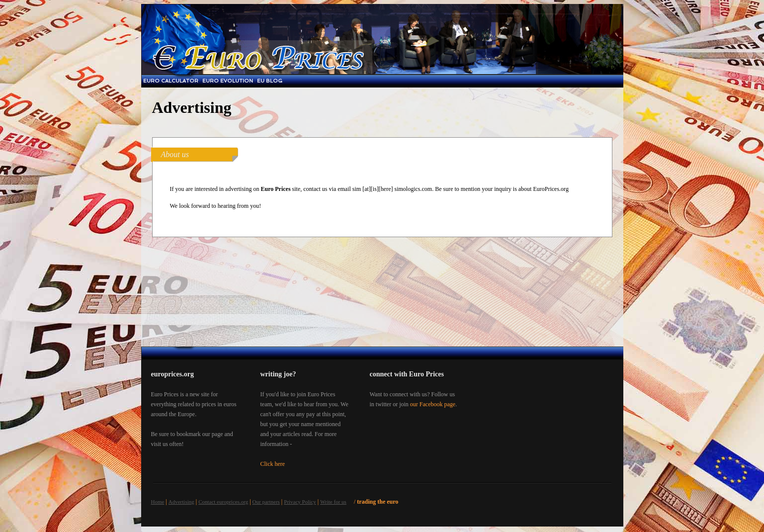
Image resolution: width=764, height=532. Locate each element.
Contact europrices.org (223, 502)
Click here (273, 464)
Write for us (333, 502)
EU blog (270, 81)
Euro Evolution (228, 81)
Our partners (266, 502)
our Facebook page (433, 404)
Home (158, 502)
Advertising (181, 502)
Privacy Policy (300, 502)
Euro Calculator (171, 81)
